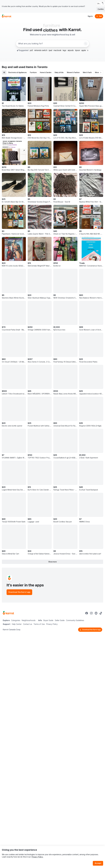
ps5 (31, 50)
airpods (71, 50)
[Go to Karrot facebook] (87, 613)
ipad (50, 50)
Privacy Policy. (37, 857)
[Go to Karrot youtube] (96, 613)
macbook (57, 50)
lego (64, 50)
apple (84, 50)
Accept (98, 863)
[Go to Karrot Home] (8, 613)
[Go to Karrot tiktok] (101, 613)
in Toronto (41, 67)
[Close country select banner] (102, 3)
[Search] (86, 44)
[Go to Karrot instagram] (91, 613)
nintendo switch (41, 50)
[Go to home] (7, 16)
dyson (78, 50)
